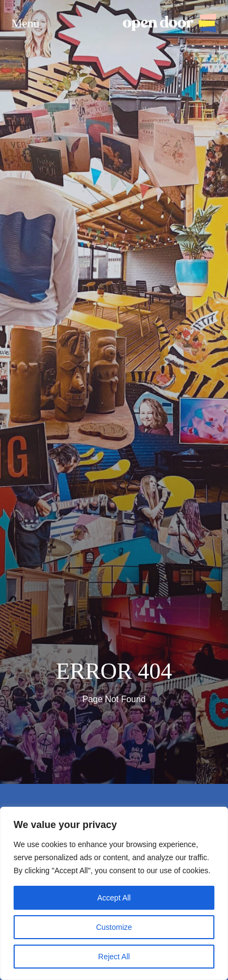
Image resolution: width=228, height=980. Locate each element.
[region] (114, 893)
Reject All (114, 957)
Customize (114, 927)
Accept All (114, 898)
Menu (25, 23)
